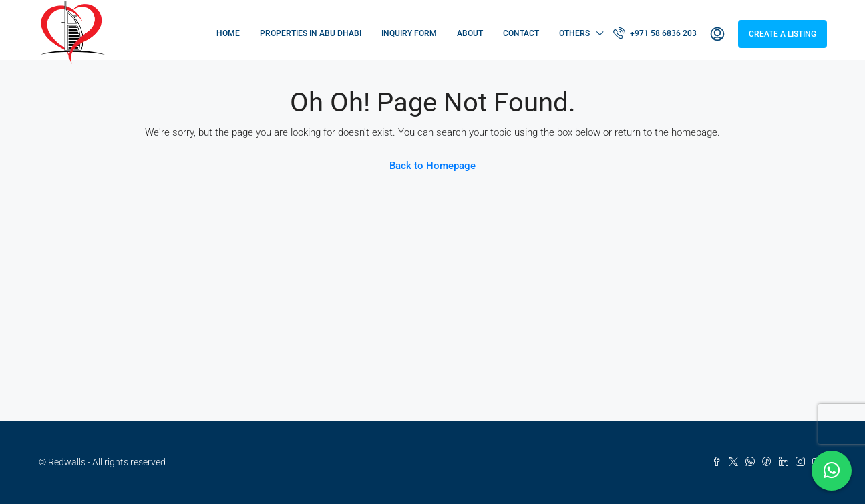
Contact (521, 33)
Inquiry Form (409, 33)
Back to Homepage (432, 166)
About (470, 33)
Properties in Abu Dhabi (311, 33)
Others (574, 33)
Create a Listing (783, 34)
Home (228, 33)
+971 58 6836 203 (655, 33)
